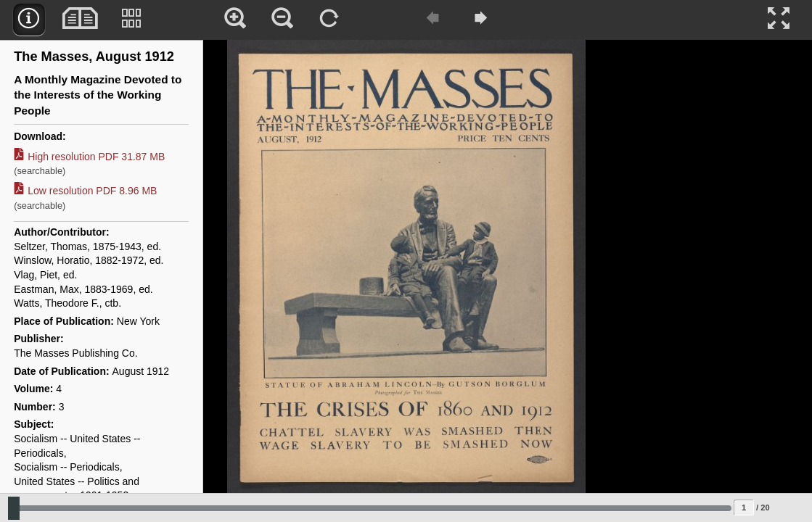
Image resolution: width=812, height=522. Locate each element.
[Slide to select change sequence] (370, 508)
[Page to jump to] (744, 507)
